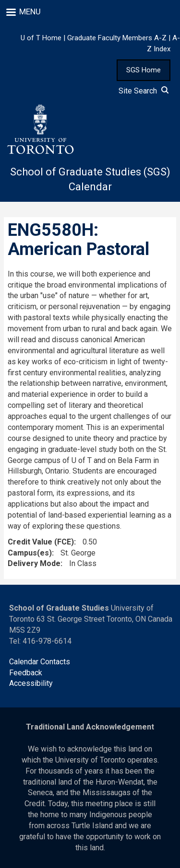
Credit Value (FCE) (41, 542)
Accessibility (31, 683)
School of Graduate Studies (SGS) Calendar (90, 179)
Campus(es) (30, 553)
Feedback (26, 673)
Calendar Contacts (40, 662)
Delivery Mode (34, 563)
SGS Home (144, 70)
